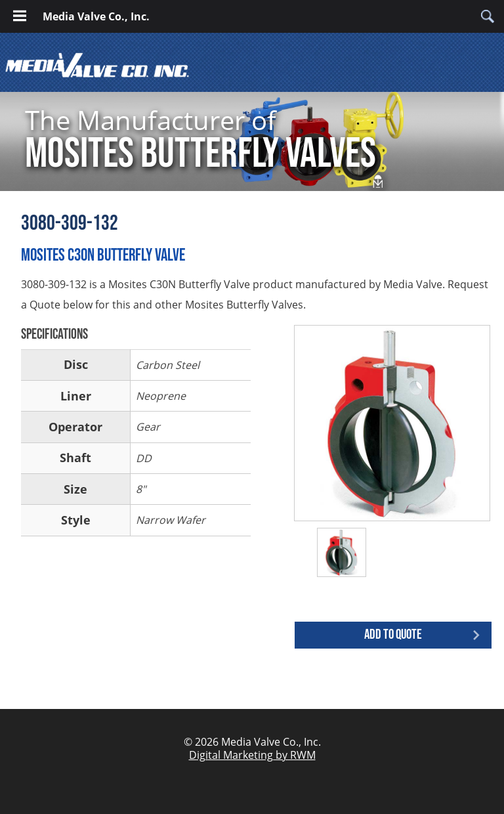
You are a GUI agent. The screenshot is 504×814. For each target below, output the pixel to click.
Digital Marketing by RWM (252, 755)
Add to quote (393, 634)
